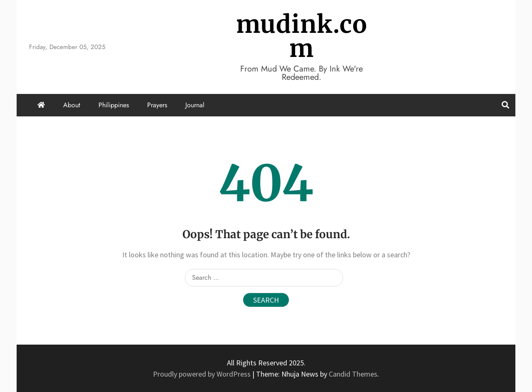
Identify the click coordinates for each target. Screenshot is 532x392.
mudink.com (302, 36)
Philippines (114, 105)
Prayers (157, 105)
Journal (195, 105)
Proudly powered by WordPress (203, 374)
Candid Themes (353, 374)
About (72, 105)
